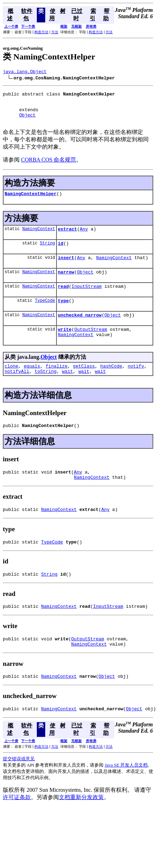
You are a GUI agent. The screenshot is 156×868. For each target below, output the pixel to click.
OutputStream (91, 346)
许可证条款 (17, 829)
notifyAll (17, 391)
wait (67, 391)
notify (136, 385)
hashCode (111, 385)
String (48, 253)
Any (84, 238)
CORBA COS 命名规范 (49, 167)
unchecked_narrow (80, 330)
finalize (56, 385)
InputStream (87, 300)
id (61, 254)
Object (28, 121)
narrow (66, 284)
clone (11, 385)
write (65, 346)
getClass (84, 385)
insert (66, 269)
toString (46, 391)
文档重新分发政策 (81, 829)
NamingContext (39, 238)
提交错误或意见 (19, 790)
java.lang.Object (25, 72)
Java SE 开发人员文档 (126, 796)
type (63, 315)
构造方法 (41, 32)
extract (67, 238)
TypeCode (45, 315)
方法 (55, 32)
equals (32, 385)
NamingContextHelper (30, 202)
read (63, 300)
